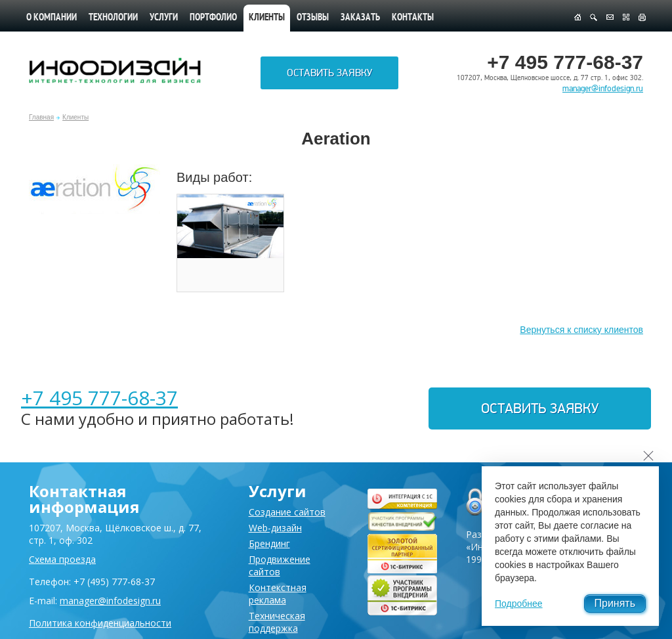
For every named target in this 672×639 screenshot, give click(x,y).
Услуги (164, 18)
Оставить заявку (329, 73)
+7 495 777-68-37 (99, 398)
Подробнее (519, 604)
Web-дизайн (275, 528)
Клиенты (75, 117)
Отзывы (313, 18)
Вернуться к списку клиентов (581, 330)
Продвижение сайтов (280, 565)
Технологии (113, 18)
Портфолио (213, 18)
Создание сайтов (287, 512)
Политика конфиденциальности (100, 623)
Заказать (360, 18)
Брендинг (269, 543)
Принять (615, 603)
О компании (52, 18)
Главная (41, 117)
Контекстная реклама (278, 594)
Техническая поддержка (277, 622)
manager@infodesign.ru (603, 89)
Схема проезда (62, 559)
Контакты (413, 18)
